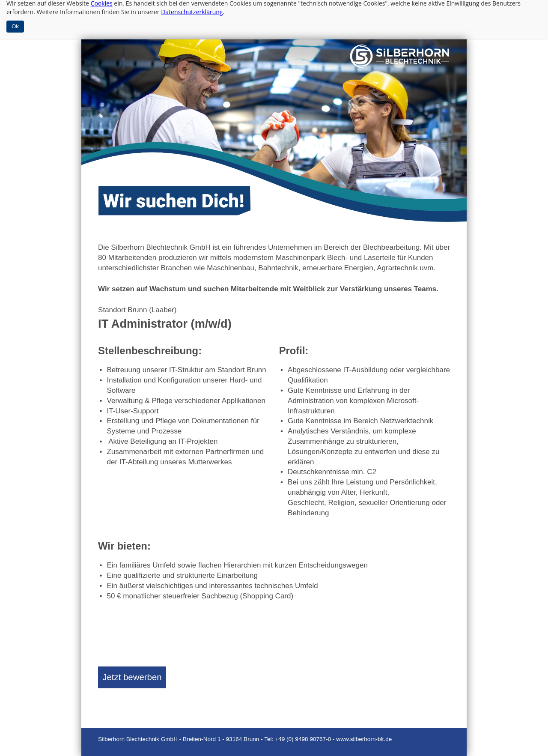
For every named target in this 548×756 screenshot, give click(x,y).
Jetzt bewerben (132, 677)
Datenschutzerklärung (192, 12)
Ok (15, 26)
